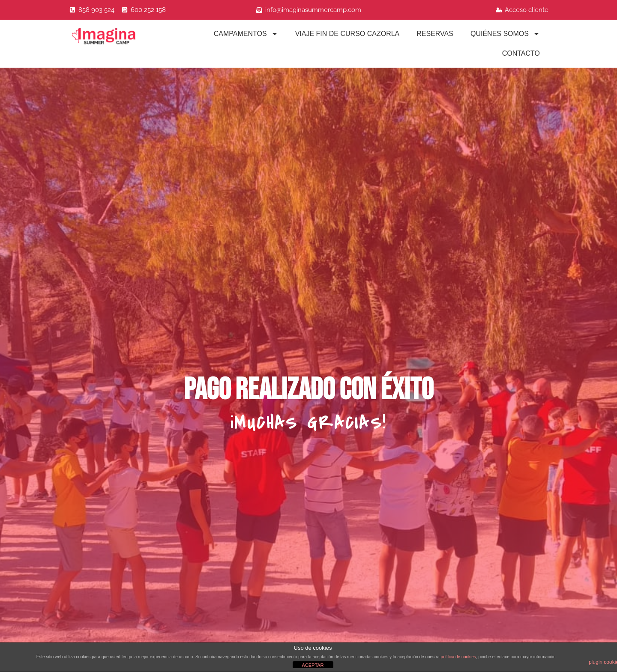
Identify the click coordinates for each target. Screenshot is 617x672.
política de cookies (458, 657)
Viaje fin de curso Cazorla (347, 34)
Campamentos (246, 34)
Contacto (521, 53)
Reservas (435, 34)
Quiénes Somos (505, 34)
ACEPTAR (313, 665)
